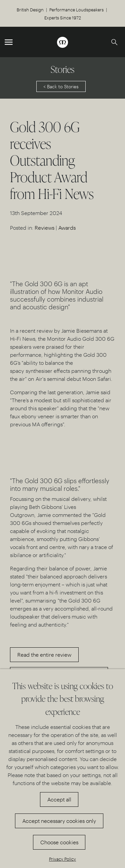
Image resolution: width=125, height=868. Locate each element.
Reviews (44, 228)
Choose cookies (59, 842)
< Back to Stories (61, 86)
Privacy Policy (62, 859)
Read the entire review (44, 655)
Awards (67, 228)
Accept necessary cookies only (59, 821)
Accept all (59, 799)
